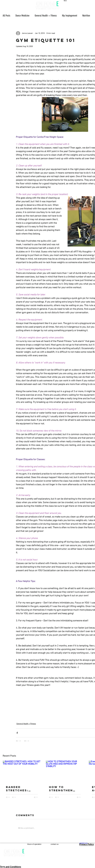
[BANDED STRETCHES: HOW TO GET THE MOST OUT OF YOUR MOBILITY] (22, 771)
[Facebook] (14, 865)
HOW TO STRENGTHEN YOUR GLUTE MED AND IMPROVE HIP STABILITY (65, 789)
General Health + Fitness (46, 16)
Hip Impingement (70, 16)
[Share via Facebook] (17, 733)
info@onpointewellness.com (65, 853)
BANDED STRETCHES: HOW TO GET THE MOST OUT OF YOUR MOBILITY (22, 789)
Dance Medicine (22, 16)
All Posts (6, 16)
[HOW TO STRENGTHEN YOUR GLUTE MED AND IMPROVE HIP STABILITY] (65, 771)
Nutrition (86, 16)
